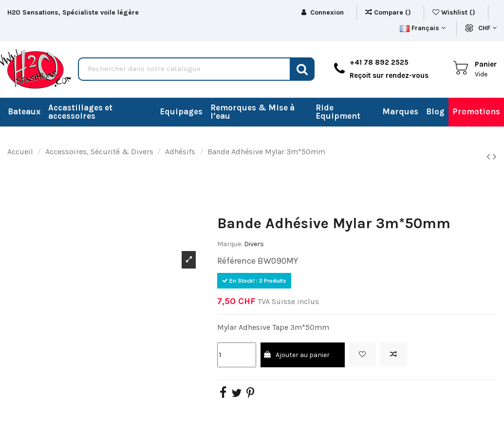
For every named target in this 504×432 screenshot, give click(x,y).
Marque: (230, 244)
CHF (487, 28)
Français (423, 28)
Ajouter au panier (296, 355)
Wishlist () (455, 12)
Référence (236, 261)
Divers (254, 244)
